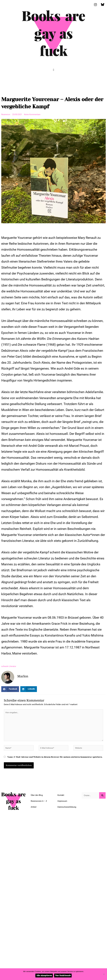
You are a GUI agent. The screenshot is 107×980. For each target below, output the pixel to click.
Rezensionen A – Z (39, 801)
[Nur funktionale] (104, 974)
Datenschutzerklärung (67, 807)
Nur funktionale (63, 976)
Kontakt (61, 795)
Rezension (6, 114)
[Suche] (102, 795)
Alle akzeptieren (44, 976)
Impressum (62, 801)
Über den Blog (37, 795)
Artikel (34, 807)
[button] (53, 70)
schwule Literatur (9, 666)
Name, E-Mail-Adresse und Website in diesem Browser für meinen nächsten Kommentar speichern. (55, 757)
